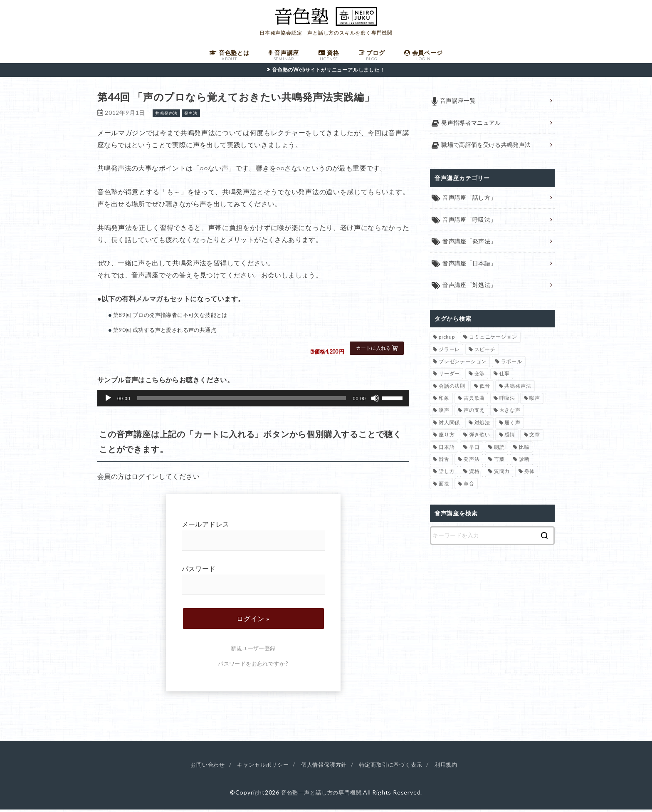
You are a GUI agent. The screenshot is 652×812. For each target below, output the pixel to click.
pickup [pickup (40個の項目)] (447, 340)
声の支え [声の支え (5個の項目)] (474, 413)
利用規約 (453, 766)
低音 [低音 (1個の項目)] (485, 389)
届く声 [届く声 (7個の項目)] (512, 425)
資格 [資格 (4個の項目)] (474, 474)
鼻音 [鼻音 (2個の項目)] (469, 486)
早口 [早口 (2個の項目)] (474, 449)
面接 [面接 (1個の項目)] (444, 486)
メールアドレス (253, 538)
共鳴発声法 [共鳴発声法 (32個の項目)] (518, 389)
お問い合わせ (201, 766)
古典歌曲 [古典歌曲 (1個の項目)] (474, 401)
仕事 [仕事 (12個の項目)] (505, 376)
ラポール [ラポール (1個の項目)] (512, 364)
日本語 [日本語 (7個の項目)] (447, 449)
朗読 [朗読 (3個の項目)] (499, 449)
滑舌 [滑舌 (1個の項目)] (444, 462)
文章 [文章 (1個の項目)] (535, 437)
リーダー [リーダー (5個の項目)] (449, 376)
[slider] (242, 401)
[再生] (108, 401)
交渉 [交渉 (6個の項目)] (480, 376)
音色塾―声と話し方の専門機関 (321, 795)
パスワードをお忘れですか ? (253, 666)
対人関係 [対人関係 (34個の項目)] (449, 425)
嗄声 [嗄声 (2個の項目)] (444, 413)
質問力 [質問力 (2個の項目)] (502, 474)
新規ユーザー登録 (253, 651)
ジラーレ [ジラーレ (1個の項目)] (449, 352)
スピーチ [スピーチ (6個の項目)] (485, 352)
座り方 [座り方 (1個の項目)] (447, 437)
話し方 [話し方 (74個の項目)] (447, 474)
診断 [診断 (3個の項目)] (524, 462)
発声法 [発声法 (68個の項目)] (472, 462)
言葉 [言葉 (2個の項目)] (499, 462)
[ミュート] (375, 401)
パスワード (253, 582)
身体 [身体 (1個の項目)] (530, 474)
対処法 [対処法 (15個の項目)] (482, 425)
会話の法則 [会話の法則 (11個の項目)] (452, 389)
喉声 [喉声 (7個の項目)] (535, 401)
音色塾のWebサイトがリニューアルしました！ (328, 72)
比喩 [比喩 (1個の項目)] (524, 449)
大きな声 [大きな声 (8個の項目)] (510, 413)
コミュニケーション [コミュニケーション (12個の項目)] (493, 340)
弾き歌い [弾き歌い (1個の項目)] (480, 437)
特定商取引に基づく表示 (395, 766)
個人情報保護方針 (324, 766)
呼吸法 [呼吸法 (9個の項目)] (507, 401)
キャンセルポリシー (259, 766)
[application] (253, 401)
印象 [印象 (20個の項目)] (444, 401)
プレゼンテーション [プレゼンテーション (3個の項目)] (463, 364)
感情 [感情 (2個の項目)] (510, 437)
